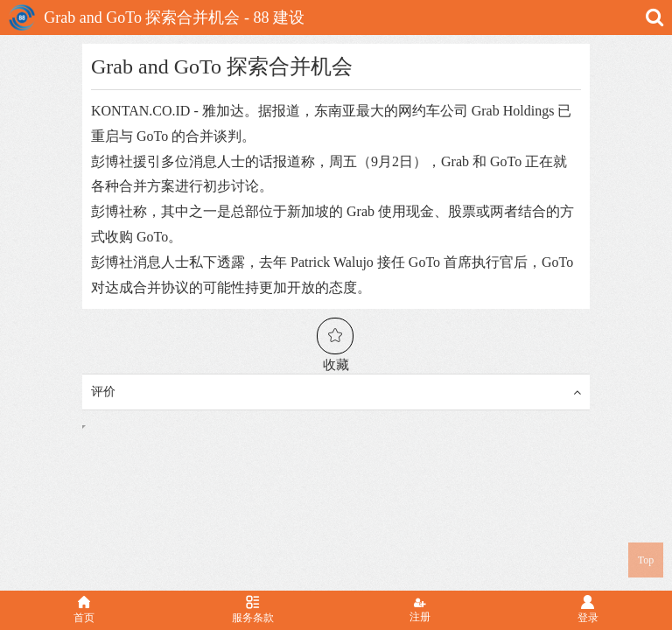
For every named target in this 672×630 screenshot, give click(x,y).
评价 (336, 392)
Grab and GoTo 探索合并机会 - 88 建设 (157, 17)
